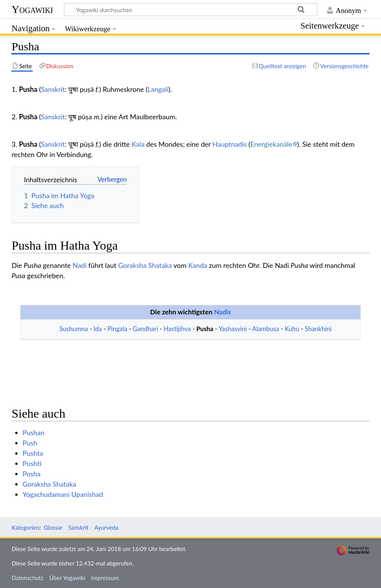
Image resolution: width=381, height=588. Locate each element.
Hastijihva (177, 329)
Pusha (205, 329)
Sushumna (74, 329)
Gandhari (145, 329)
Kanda (198, 265)
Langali (158, 89)
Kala (138, 144)
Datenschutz (27, 578)
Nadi (80, 265)
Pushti (32, 463)
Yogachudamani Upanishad (63, 494)
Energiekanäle (271, 144)
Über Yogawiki (67, 578)
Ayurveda (106, 527)
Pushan (33, 433)
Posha (31, 474)
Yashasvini (233, 329)
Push (30, 443)
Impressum (105, 578)
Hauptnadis (230, 144)
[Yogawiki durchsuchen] (191, 10)
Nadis (222, 312)
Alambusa (266, 329)
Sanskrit (53, 89)
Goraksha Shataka (145, 265)
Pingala (117, 329)
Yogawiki (32, 9)
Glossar (53, 527)
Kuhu (292, 329)
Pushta (33, 453)
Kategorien (25, 527)
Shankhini (318, 329)
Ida (98, 329)
